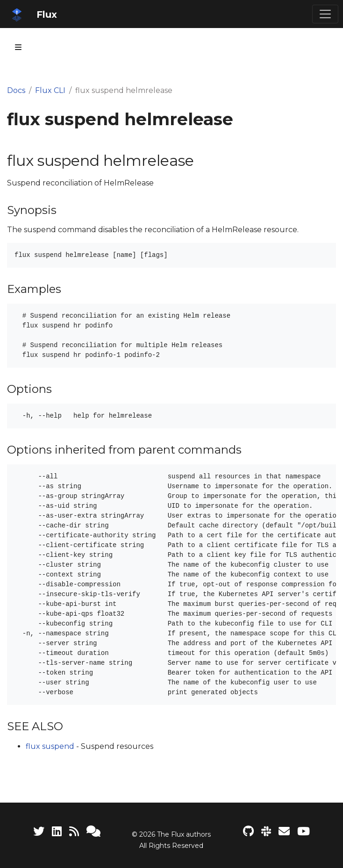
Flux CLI (50, 90)
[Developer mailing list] (284, 831)
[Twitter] (39, 831)
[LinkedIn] (57, 831)
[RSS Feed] (74, 831)
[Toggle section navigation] (18, 47)
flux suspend (50, 746)
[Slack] (266, 831)
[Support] (93, 831)
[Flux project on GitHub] (248, 831)
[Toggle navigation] (325, 14)
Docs (16, 90)
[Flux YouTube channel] (304, 831)
